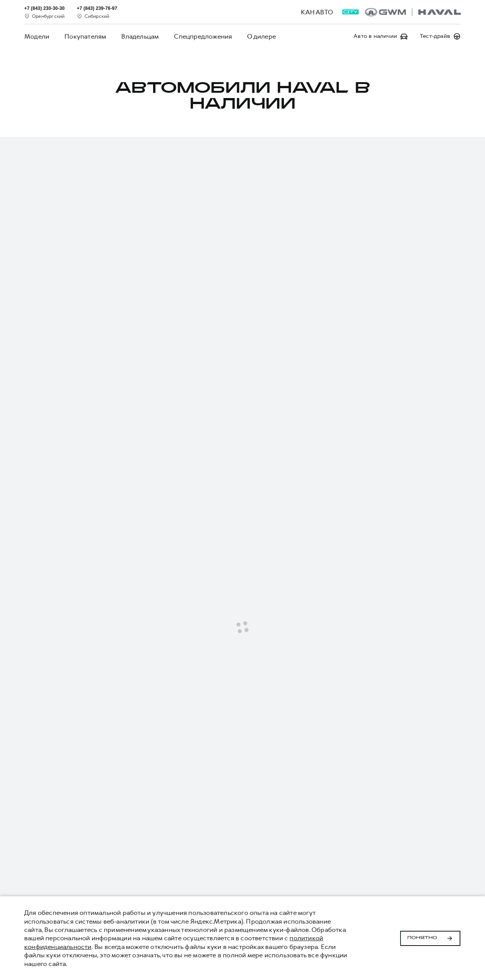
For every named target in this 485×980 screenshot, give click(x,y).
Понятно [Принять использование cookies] (430, 938)
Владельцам (140, 36)
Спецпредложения (203, 36)
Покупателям (85, 36)
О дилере (261, 36)
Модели (37, 36)
